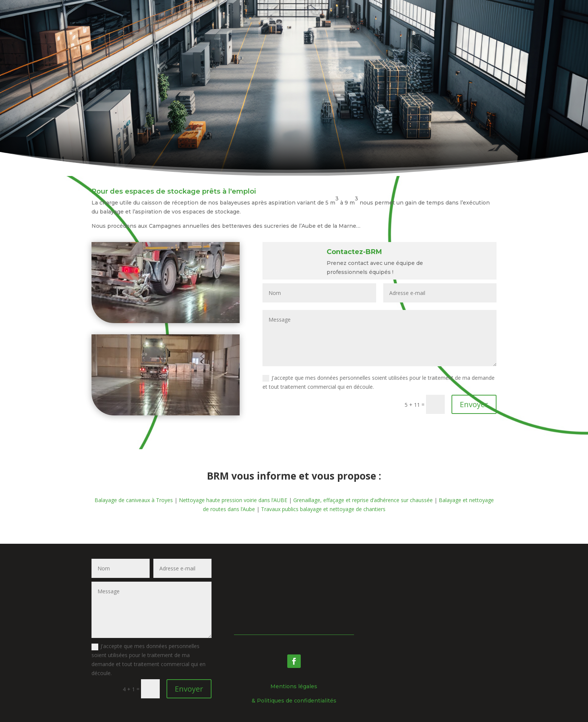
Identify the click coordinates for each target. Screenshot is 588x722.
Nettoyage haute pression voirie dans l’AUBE (233, 500)
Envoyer (474, 404)
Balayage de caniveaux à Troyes (134, 500)
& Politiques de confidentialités (294, 701)
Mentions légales (294, 686)
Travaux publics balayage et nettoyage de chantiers (323, 509)
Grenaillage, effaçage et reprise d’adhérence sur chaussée (364, 500)
